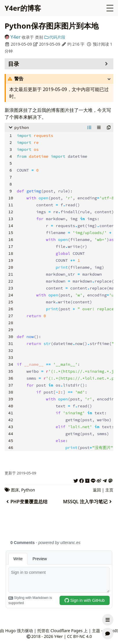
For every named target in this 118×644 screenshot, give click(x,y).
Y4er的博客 (23, 8)
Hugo (10, 631)
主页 (109, 490)
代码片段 (55, 37)
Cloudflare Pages (66, 631)
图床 (15, 490)
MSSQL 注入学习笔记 (88, 502)
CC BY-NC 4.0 (79, 636)
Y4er (16, 37)
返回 (97, 490)
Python (28, 490)
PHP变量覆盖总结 (26, 502)
